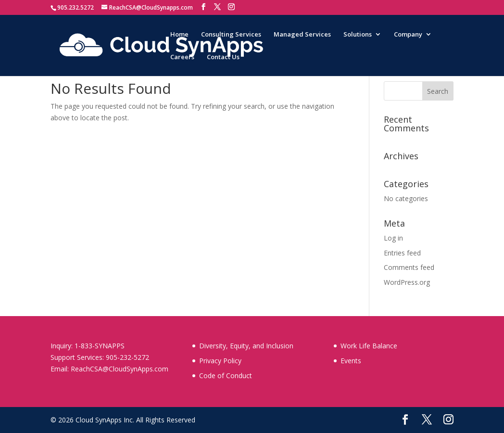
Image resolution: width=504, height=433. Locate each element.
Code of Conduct (226, 376)
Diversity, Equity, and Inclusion (246, 346)
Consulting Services (231, 35)
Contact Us (223, 57)
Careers (182, 57)
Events (351, 361)
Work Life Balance (369, 346)
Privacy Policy (220, 361)
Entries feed (402, 253)
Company (408, 35)
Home (179, 35)
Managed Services (302, 35)
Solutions (358, 35)
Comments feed (409, 267)
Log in (393, 238)
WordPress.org (407, 282)
